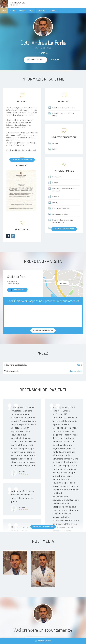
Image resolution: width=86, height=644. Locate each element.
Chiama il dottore (17, 290)
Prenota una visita (43, 641)
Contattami (55, 60)
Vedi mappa (63, 283)
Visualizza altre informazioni (22, 159)
